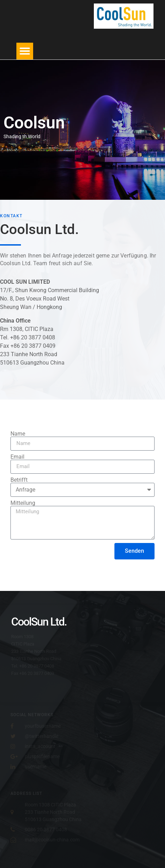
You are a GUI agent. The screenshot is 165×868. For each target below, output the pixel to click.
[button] (25, 51)
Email (17, 457)
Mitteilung (23, 503)
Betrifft (19, 480)
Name (18, 434)
